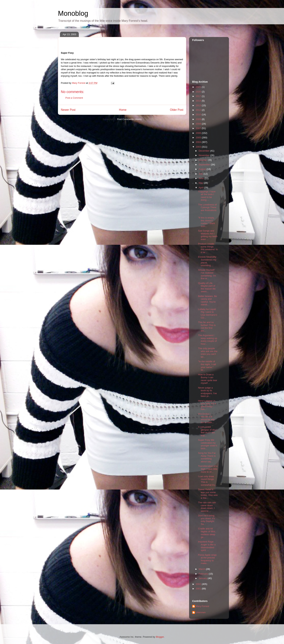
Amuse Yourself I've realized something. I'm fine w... (207, 274)
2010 (199, 114)
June (202, 178)
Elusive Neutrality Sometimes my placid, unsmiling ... (207, 261)
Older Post (177, 110)
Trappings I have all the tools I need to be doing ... (207, 196)
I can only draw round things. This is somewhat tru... (207, 481)
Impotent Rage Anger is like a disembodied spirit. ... (207, 546)
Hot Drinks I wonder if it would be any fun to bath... (206, 418)
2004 (199, 142)
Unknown (201, 612)
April (201, 188)
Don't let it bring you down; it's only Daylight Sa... (206, 520)
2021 (199, 87)
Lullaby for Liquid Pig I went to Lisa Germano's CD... (208, 313)
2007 (199, 128)
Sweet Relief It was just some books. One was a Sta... (208, 494)
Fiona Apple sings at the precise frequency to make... (207, 559)
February (204, 574)
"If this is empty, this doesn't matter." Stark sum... (206, 222)
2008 (199, 124)
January (203, 578)
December (204, 151)
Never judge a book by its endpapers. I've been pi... (207, 392)
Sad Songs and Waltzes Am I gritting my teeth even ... (208, 235)
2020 (199, 92)
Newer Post (68, 110)
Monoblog (73, 13)
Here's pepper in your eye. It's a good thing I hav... (207, 405)
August (203, 169)
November (204, 155)
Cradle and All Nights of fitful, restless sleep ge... (207, 533)
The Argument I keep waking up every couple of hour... (207, 340)
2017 (199, 96)
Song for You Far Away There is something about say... (207, 457)
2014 (199, 101)
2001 (199, 589)
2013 (199, 105)
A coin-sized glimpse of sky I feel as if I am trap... (207, 431)
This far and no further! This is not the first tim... (207, 327)
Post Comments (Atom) (129, 119)
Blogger (160, 637)
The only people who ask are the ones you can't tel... (208, 353)
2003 (199, 147)
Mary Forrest (202, 606)
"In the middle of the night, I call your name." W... (207, 366)
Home (123, 110)
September (205, 165)
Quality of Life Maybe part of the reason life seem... (207, 287)
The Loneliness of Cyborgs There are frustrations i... (207, 209)
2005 (199, 138)
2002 (199, 584)
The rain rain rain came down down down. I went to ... (207, 507)
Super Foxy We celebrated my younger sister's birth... (208, 444)
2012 (199, 110)
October (203, 160)
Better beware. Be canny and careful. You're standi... (207, 300)
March (202, 569)
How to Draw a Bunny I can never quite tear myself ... (207, 379)
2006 (199, 133)
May (201, 183)
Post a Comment (74, 98)
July (201, 174)
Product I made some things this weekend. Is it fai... (208, 248)
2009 (199, 119)
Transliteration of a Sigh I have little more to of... (208, 469)
